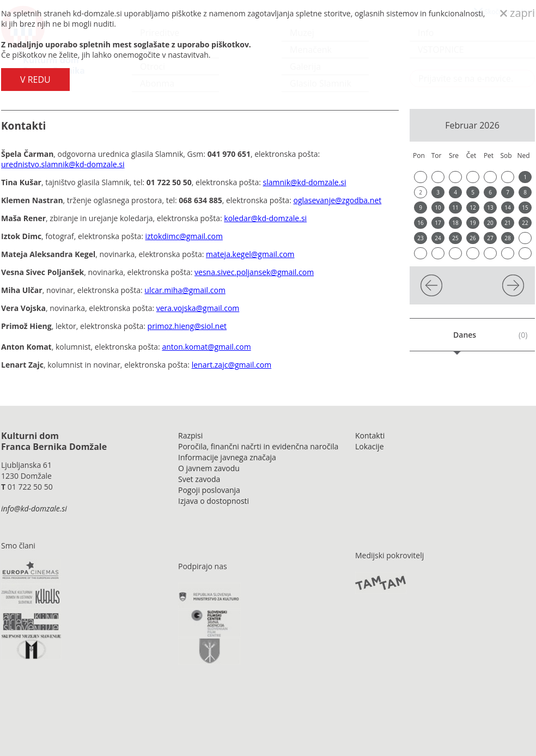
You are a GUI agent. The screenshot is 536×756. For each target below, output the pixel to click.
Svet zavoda (199, 479)
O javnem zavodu (209, 468)
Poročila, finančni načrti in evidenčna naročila (258, 446)
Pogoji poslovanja (209, 490)
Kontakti (370, 435)
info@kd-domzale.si (34, 508)
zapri (517, 13)
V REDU (35, 80)
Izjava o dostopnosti (214, 501)
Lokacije (370, 446)
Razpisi (190, 435)
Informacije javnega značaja (227, 457)
